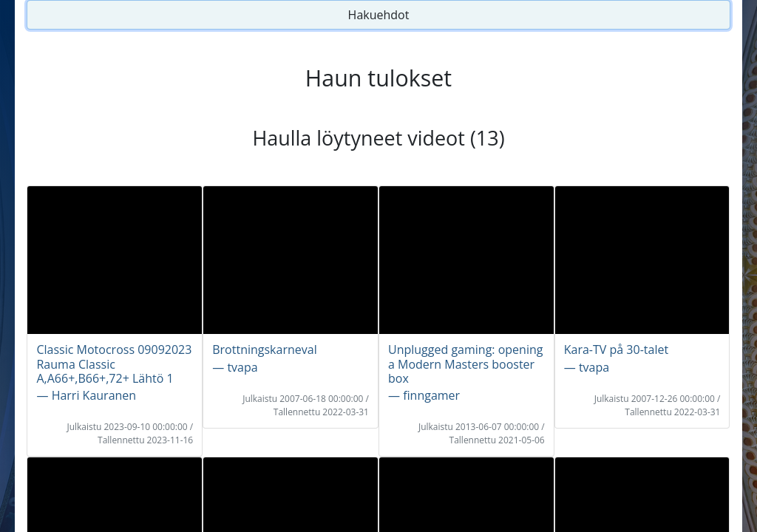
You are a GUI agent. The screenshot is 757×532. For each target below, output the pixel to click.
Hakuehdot (379, 15)
